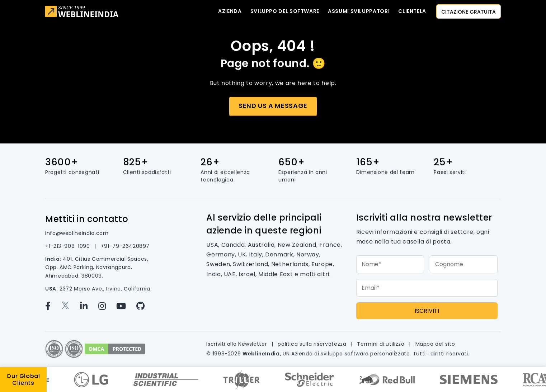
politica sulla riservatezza (313, 344)
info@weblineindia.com (77, 233)
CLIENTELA (412, 11)
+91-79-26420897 (125, 246)
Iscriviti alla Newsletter (237, 344)
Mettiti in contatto (87, 219)
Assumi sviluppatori (359, 11)
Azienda (230, 11)
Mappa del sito (435, 344)
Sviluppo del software (285, 11)
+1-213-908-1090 (68, 246)
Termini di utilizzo (382, 344)
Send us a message (273, 106)
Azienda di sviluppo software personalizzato (351, 354)
